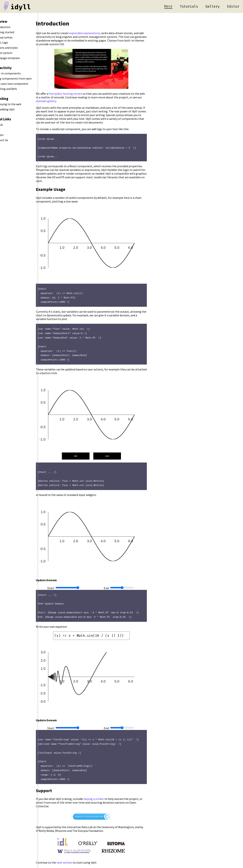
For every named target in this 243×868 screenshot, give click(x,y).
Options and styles (17, 48)
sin (97, 454)
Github (9, 125)
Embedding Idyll (15, 109)
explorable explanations (106, 33)
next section (86, 858)
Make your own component (22, 84)
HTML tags (12, 42)
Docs (168, 6)
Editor (233, 6)
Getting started (15, 32)
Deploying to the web (18, 104)
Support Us (12, 140)
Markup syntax (14, 37)
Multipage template (18, 58)
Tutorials (189, 6)
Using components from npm (24, 78)
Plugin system (14, 53)
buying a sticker (116, 794)
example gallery (68, 101)
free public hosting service (87, 94)
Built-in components (18, 73)
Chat (8, 130)
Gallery (213, 6)
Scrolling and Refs (16, 89)
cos (129, 454)
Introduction (13, 27)
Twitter (10, 135)
